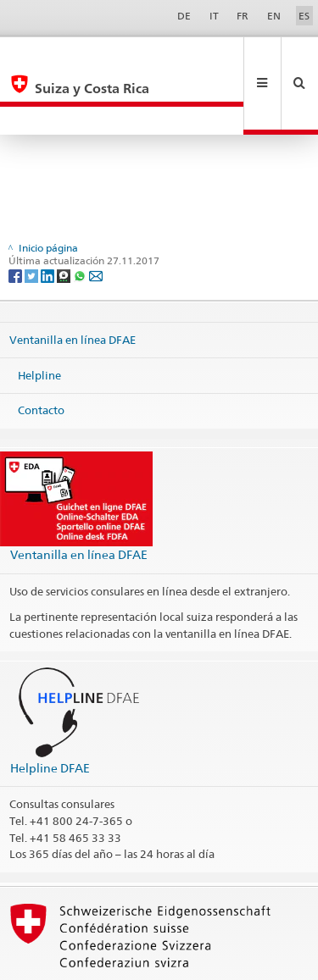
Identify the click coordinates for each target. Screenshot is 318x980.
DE (184, 16)
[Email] (96, 218)
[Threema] (65, 218)
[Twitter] (33, 218)
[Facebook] (17, 218)
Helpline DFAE (50, 711)
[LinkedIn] (49, 218)
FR (243, 16)
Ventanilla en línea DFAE (73, 283)
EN (274, 16)
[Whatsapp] (81, 218)
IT (214, 16)
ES (304, 16)
